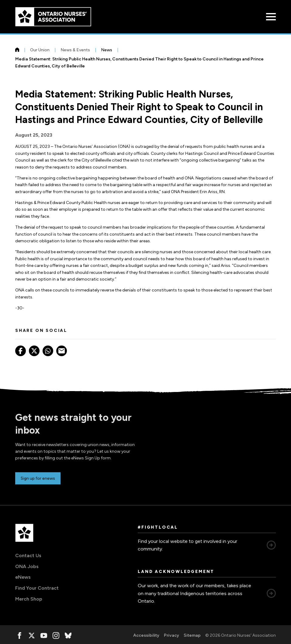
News (107, 50)
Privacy (171, 635)
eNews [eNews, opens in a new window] (23, 577)
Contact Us (28, 555)
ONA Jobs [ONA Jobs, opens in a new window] (27, 566)
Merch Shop (29, 599)
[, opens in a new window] (19, 635)
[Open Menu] (271, 17)
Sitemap (192, 635)
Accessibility (146, 635)
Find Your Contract (37, 588)
